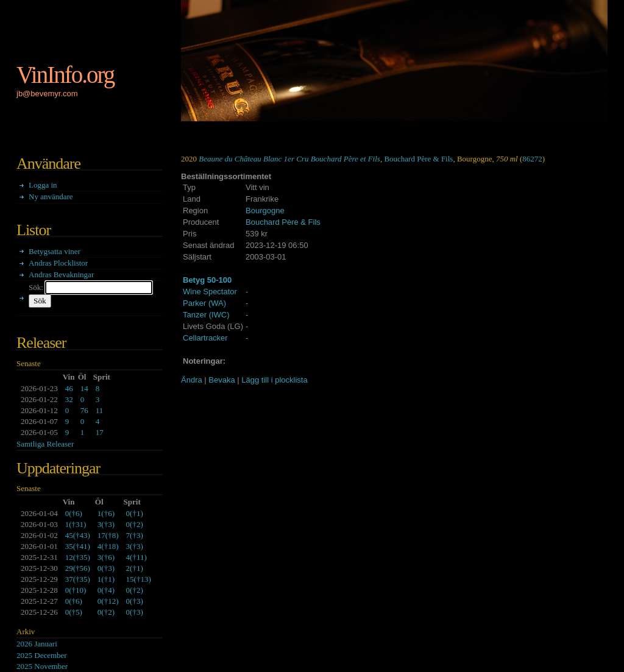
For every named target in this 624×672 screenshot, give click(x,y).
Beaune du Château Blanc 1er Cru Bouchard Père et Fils (289, 159)
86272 (532, 159)
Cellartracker (205, 338)
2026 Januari (37, 644)
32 (69, 399)
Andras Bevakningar (61, 274)
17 (100, 432)
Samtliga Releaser (45, 444)
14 (84, 388)
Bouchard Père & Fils (418, 159)
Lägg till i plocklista (274, 380)
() (74, 513)
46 (69, 388)
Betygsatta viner (55, 251)
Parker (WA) (204, 303)
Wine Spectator (210, 292)
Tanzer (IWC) (206, 315)
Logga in (43, 185)
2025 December (42, 655)
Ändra (192, 380)
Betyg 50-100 (207, 280)
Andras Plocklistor (58, 263)
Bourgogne (265, 210)
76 (84, 410)
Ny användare (51, 196)
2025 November (42, 666)
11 (100, 410)
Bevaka (222, 380)
